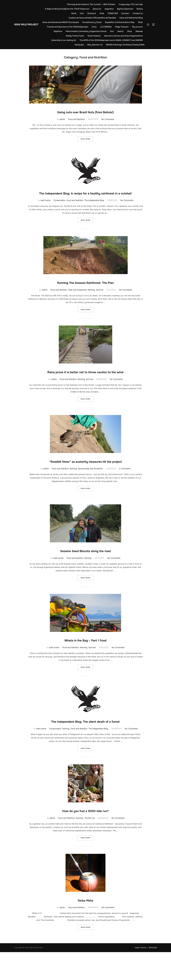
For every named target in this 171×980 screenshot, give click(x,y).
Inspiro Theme (140, 976)
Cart (82, 13)
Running (91, 297)
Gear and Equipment (77, 297)
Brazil (74, 13)
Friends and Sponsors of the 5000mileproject (82, 27)
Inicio (108, 27)
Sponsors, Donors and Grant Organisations (123, 36)
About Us (107, 9)
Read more (87, 139)
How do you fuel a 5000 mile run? (85, 838)
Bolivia (65, 13)
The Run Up (90, 846)
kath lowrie (46, 207)
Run (123, 31)
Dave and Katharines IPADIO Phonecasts (69, 22)
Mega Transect (136, 27)
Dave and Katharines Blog (131, 18)
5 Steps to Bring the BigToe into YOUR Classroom (77, 9)
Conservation (59, 207)
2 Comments (125, 490)
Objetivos (69, 31)
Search (131, 31)
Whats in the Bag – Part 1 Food (85, 661)
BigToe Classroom (135, 9)
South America (94, 36)
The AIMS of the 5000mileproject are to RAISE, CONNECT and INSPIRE (111, 40)
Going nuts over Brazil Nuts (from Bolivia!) (85, 112)
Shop (140, 31)
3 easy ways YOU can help (131, 4)
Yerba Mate (85, 928)
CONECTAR (113, 13)
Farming (66, 756)
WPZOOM (153, 976)
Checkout (92, 13)
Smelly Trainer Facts (75, 36)
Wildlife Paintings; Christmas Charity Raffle (125, 45)
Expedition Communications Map (128, 22)
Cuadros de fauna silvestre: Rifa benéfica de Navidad (92, 18)
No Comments (108, 119)
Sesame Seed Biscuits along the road (85, 571)
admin (62, 119)
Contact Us (138, 13)
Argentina (119, 9)
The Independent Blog (94, 207)
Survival (100, 297)
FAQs (55, 27)
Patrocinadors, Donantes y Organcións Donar (97, 31)
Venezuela (79, 45)
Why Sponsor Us (95, 45)
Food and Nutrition (76, 119)
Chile (102, 13)
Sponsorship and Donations (90, 490)
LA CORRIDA (120, 27)
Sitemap (59, 36)
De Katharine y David (100, 22)
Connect (125, 13)
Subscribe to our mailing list (64, 40)
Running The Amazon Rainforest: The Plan (85, 289)
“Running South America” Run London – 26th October (91, 4)
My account (55, 31)
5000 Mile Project (30, 25)
